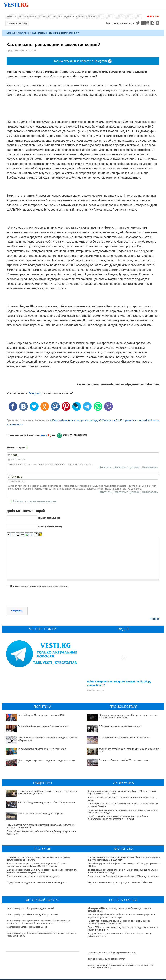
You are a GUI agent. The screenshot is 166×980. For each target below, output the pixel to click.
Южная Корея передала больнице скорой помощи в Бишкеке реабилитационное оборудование (119, 922)
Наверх (155, 619)
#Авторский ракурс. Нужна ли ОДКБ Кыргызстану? (32, 915)
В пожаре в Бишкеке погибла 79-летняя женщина (124, 760)
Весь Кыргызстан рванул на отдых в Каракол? (41, 814)
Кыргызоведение (63, 17)
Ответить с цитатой (127, 467)
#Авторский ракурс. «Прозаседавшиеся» (28, 927)
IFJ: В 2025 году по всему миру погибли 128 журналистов (47, 802)
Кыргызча (153, 17)
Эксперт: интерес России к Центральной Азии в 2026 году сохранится (123, 876)
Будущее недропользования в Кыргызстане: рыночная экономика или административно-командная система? (42, 871)
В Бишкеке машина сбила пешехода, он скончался (124, 738)
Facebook (143, 23)
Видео (47, 17)
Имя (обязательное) (49, 518)
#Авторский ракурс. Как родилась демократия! (30, 908)
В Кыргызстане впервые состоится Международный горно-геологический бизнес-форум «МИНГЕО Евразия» (37, 865)
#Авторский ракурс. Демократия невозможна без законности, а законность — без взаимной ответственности (39, 922)
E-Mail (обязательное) (50, 526)
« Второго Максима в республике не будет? (76, 420)
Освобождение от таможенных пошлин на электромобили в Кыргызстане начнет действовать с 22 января (118, 818)
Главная (11, 33)
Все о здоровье (86, 17)
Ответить (105, 467)
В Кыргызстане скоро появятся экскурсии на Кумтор (33, 876)
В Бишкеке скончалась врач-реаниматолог (120, 726)
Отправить (17, 611)
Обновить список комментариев (35, 501)
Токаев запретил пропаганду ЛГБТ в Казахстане (42, 749)
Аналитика (23, 33)
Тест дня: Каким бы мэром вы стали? (107, 959)
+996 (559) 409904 (75, 435)
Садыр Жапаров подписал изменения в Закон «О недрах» (37, 882)
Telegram (158, 23)
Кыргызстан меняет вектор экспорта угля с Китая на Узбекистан (120, 882)
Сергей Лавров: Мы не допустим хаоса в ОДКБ (41, 715)
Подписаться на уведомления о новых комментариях (39, 586)
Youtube (148, 23)
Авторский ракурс (30, 17)
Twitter (138, 23)
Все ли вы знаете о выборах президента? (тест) (112, 953)
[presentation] (34, 598)
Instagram (153, 23)
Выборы (11, 17)
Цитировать (150, 467)
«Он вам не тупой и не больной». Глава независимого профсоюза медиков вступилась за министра (121, 916)
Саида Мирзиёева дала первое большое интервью (43, 726)
